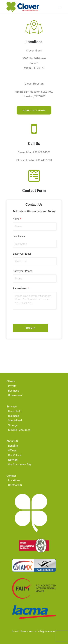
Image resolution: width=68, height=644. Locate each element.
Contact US (15, 485)
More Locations (34, 110)
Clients (11, 381)
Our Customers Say (20, 464)
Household (15, 411)
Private (12, 386)
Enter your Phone (23, 271)
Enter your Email (22, 254)
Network (13, 460)
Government (15, 395)
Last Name (19, 236)
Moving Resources (19, 430)
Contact (11, 476)
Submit (30, 328)
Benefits (13, 446)
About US (12, 441)
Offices (12, 451)
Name (17, 219)
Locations (14, 480)
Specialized (15, 421)
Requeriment (21, 288)
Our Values (15, 455)
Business (14, 391)
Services (12, 407)
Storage (13, 425)
